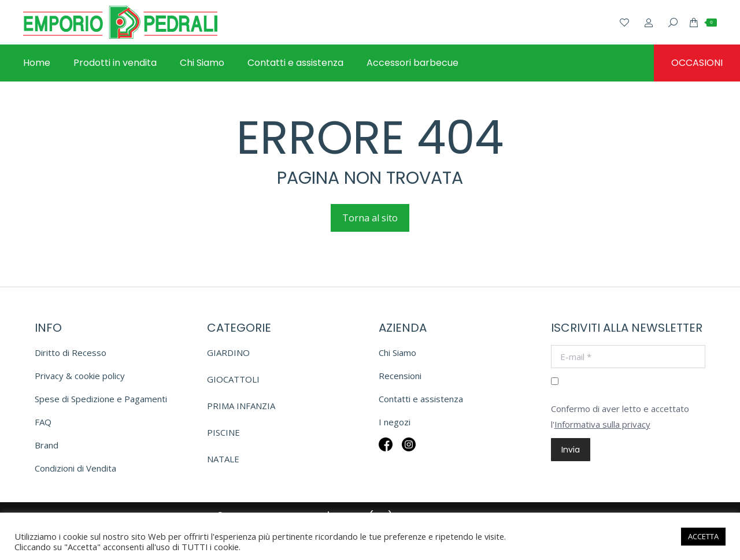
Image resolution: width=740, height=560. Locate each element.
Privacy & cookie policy (80, 376)
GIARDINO (228, 353)
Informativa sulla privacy (602, 424)
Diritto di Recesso (71, 353)
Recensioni (400, 376)
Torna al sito (370, 218)
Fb (386, 452)
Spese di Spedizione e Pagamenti (101, 399)
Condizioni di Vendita (75, 468)
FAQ (43, 422)
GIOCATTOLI (233, 379)
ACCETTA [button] (703, 536)
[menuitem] (37, 63)
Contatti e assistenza (421, 399)
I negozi (395, 422)
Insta (409, 452)
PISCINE (223, 432)
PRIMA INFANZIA (241, 406)
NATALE (223, 459)
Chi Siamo (397, 353)
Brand (47, 445)
